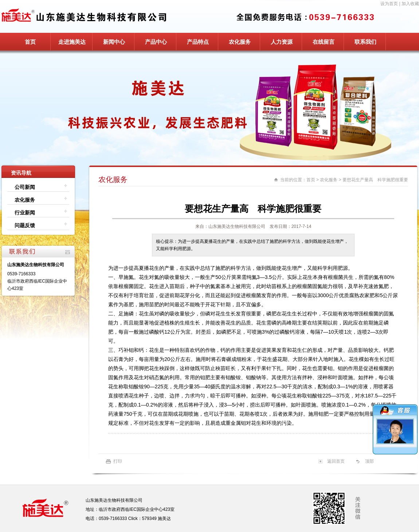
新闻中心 (114, 42)
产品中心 (156, 42)
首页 (30, 42)
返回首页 (336, 461)
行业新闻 (25, 213)
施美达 (164, 519)
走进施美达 (72, 42)
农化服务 (240, 42)
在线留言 (324, 42)
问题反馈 (25, 225)
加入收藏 (410, 4)
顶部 (369, 461)
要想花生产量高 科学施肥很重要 (375, 180)
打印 (118, 461)
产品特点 (198, 42)
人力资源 (282, 42)
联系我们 (365, 42)
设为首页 (389, 4)
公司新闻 (25, 187)
